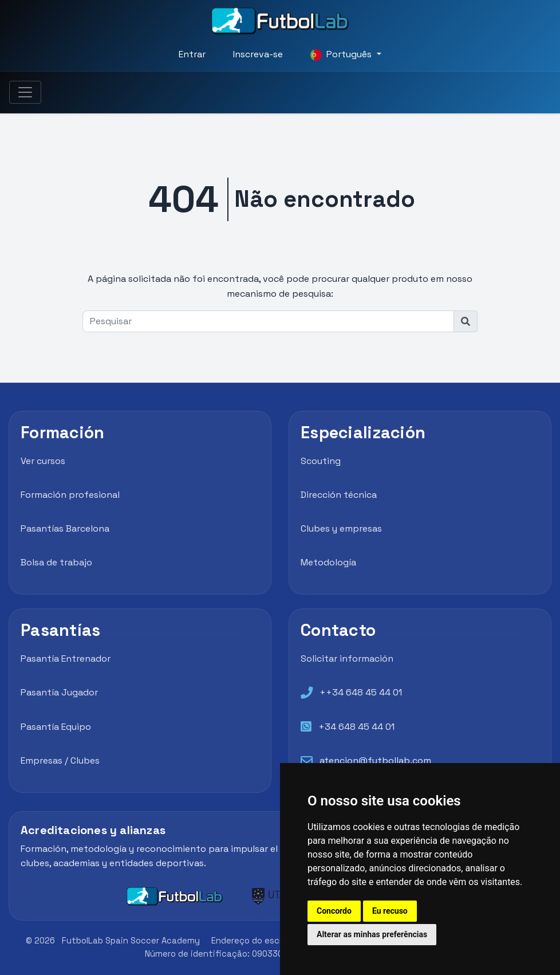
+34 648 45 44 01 (356, 727)
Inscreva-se (258, 54)
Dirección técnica (339, 495)
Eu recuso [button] (390, 911)
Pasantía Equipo (56, 727)
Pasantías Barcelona (65, 528)
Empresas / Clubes (60, 760)
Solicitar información (347, 658)
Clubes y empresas (341, 528)
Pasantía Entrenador (66, 658)
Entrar (192, 54)
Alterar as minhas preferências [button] (372, 934)
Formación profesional (70, 495)
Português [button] (342, 54)
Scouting (321, 461)
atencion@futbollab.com (375, 760)
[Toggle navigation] (25, 92)
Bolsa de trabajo (56, 562)
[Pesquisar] (268, 321)
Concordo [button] (334, 911)
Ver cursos (43, 461)
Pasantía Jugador (59, 692)
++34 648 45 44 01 (361, 692)
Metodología (328, 562)
